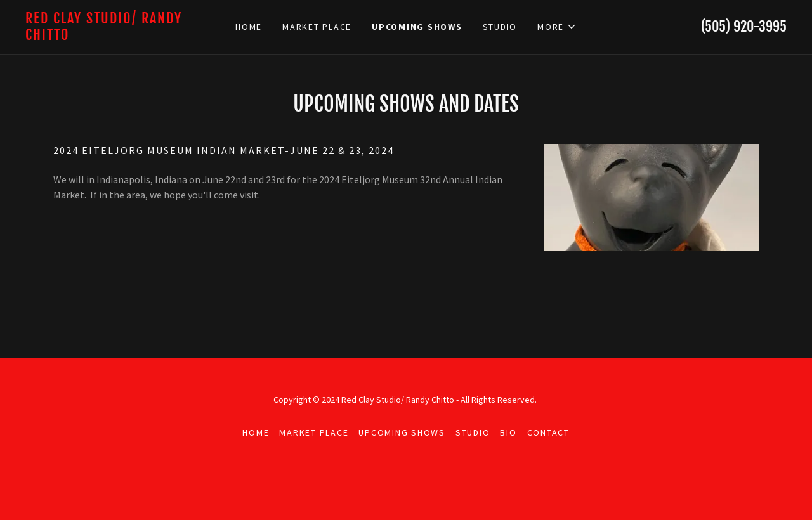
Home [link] (249, 27)
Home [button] (256, 432)
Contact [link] (548, 432)
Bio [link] (508, 432)
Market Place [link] (317, 27)
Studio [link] (500, 27)
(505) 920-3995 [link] (744, 26)
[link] (121, 36)
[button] (557, 27)
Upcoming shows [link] (417, 27)
